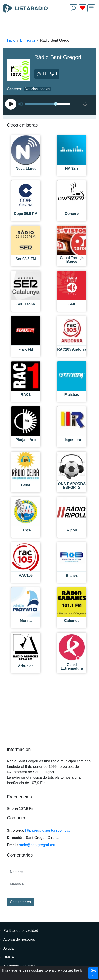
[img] (91, 8)
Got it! (93, 973)
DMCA (9, 957)
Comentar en (20, 902)
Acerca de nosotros (19, 939)
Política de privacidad (21, 931)
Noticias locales (37, 89)
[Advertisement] (49, 26)
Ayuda (9, 948)
